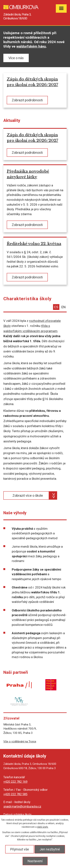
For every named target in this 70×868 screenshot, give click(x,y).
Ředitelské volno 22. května (34, 244)
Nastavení (35, 861)
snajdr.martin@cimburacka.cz (22, 807)
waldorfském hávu (31, 46)
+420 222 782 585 (15, 794)
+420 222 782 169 (15, 782)
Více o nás (16, 58)
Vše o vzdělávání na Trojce (20, 741)
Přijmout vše (20, 849)
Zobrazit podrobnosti (27, 100)
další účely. (43, 827)
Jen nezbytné (50, 849)
